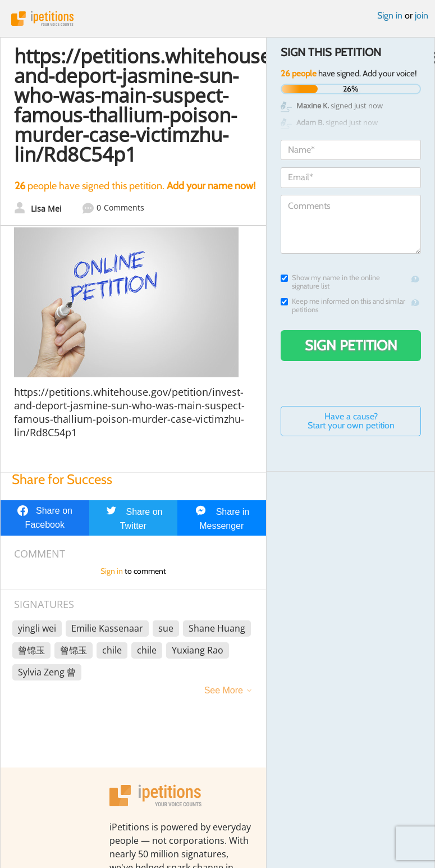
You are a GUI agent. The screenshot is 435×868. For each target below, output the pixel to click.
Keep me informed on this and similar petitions (343, 305)
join (422, 15)
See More (224, 690)
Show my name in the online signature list (330, 282)
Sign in (390, 15)
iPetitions (217, 19)
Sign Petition (351, 345)
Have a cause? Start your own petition (351, 421)
